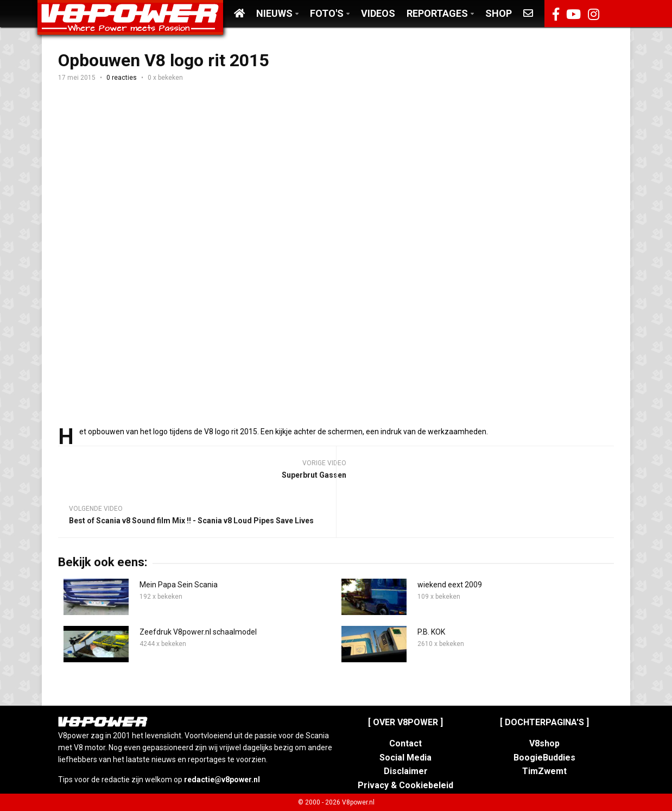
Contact (405, 743)
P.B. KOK (431, 632)
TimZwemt (544, 771)
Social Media (405, 758)
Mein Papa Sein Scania (179, 585)
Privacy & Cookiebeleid (405, 785)
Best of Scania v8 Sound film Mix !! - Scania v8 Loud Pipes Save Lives (191, 521)
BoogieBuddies (544, 758)
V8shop (544, 743)
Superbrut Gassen (314, 475)
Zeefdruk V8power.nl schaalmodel (198, 632)
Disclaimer (406, 771)
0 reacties (122, 78)
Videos (378, 13)
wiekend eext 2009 (450, 585)
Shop (499, 13)
